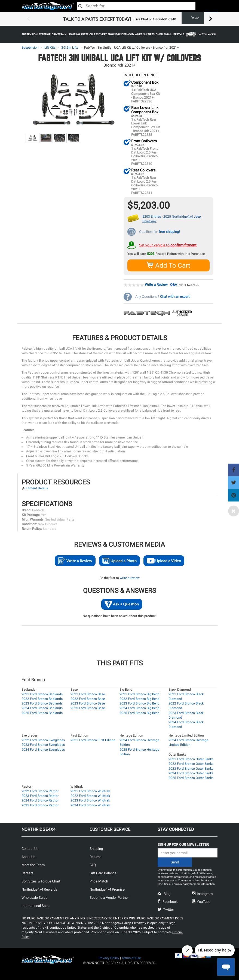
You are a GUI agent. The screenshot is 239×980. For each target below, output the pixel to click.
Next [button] (211, 19)
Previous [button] (28, 19)
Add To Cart (169, 265)
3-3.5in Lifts (70, 48)
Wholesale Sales (34, 897)
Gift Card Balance (103, 873)
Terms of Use (131, 958)
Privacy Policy (109, 958)
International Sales (36, 905)
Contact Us (30, 848)
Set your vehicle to (168, 245)
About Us (28, 857)
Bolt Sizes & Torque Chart (41, 881)
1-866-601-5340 (164, 19)
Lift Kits (50, 48)
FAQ (93, 865)
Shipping (96, 848)
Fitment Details (37, 488)
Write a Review (156, 284)
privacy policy (182, 884)
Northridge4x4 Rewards (39, 889)
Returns (96, 857)
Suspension (30, 48)
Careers (27, 873)
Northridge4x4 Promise (107, 889)
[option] (119, 19)
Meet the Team (33, 865)
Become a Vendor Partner (109, 897)
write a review (130, 578)
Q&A (174, 284)
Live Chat (141, 19)
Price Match (99, 881)
